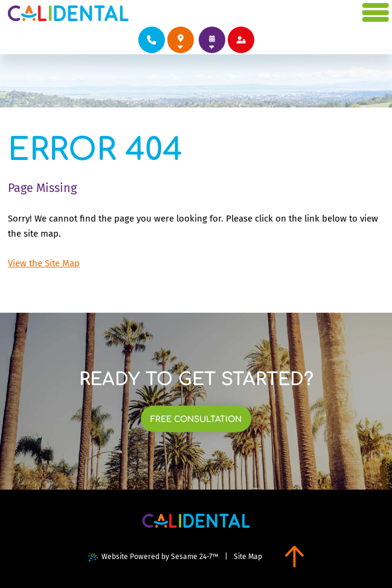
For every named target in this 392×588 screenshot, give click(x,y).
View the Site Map (44, 263)
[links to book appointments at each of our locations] (212, 40)
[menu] (376, 13)
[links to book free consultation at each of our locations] (196, 419)
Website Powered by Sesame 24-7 (153, 557)
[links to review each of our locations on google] (181, 40)
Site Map (248, 557)
